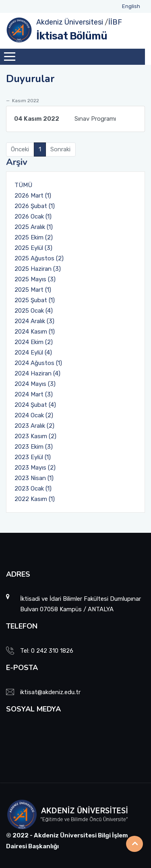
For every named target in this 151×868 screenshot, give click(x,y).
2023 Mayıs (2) (35, 468)
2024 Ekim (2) (34, 342)
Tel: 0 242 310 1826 (47, 651)
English (131, 6)
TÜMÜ (23, 185)
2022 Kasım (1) (35, 499)
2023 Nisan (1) (34, 478)
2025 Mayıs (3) (35, 279)
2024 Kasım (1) (35, 332)
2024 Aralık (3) (34, 321)
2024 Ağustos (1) (38, 363)
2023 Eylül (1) (33, 457)
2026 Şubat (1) (35, 206)
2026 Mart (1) (33, 196)
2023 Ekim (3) (34, 447)
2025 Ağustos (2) (39, 258)
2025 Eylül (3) (33, 248)
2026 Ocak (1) (33, 216)
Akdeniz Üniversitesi (70, 22)
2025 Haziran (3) (38, 269)
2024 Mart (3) (34, 394)
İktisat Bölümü (72, 36)
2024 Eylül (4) (33, 353)
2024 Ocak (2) (34, 415)
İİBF (115, 22)
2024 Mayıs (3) (35, 384)
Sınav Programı (65, 119)
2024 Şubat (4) (35, 405)
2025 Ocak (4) (34, 311)
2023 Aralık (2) (34, 426)
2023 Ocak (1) (33, 489)
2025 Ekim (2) (34, 237)
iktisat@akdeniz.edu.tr (50, 692)
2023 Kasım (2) (35, 436)
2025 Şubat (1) (35, 300)
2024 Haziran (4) (37, 373)
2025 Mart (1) (33, 290)
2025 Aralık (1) (34, 227)
